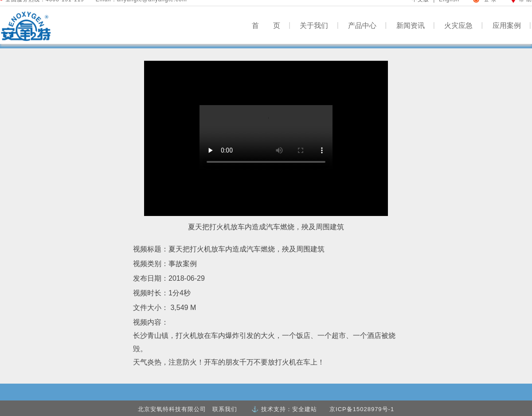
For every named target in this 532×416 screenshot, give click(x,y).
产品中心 (367, 25)
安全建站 (305, 409)
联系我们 (225, 409)
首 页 (271, 25)
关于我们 (319, 25)
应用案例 (512, 25)
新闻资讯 (416, 25)
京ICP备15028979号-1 (362, 409)
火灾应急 (464, 25)
